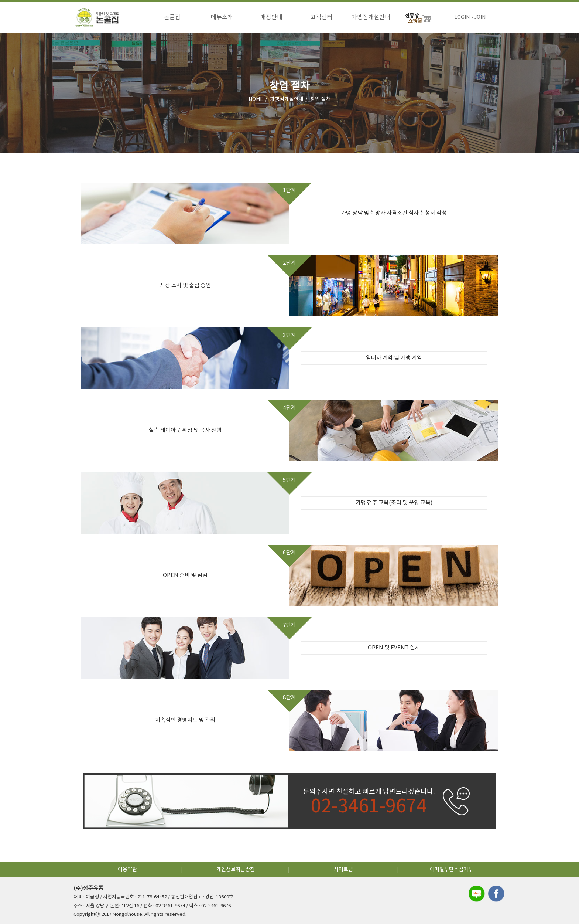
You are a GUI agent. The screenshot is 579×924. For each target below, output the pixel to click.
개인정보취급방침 (236, 870)
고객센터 (321, 17)
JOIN (480, 17)
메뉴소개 (222, 17)
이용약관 (127, 870)
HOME (256, 99)
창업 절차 (320, 99)
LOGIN (462, 17)
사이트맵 (343, 870)
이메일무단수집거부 (451, 870)
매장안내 (271, 17)
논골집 (172, 17)
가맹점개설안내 (371, 17)
